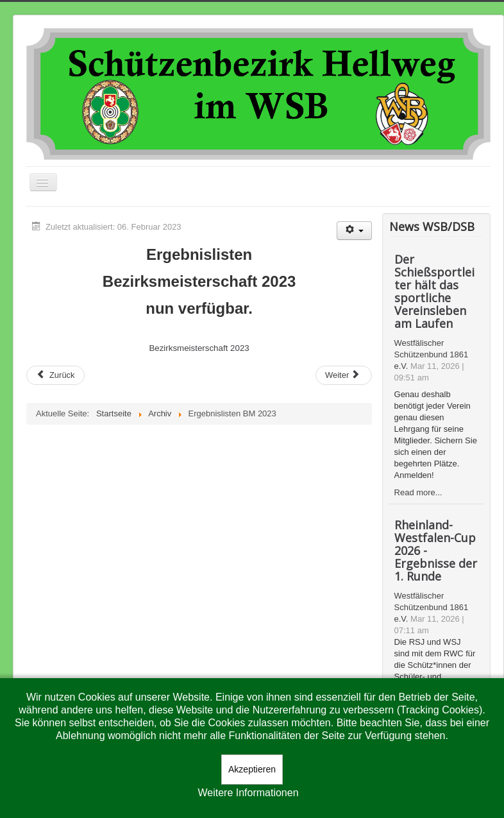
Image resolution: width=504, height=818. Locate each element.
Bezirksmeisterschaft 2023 (199, 348)
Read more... (418, 492)
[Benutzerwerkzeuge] (354, 231)
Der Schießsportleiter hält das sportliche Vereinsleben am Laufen (434, 291)
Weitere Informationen (248, 793)
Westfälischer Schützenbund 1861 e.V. (432, 354)
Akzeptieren (252, 769)
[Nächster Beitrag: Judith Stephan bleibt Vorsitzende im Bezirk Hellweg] (344, 375)
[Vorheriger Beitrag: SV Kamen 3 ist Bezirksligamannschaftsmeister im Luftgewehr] (55, 375)
